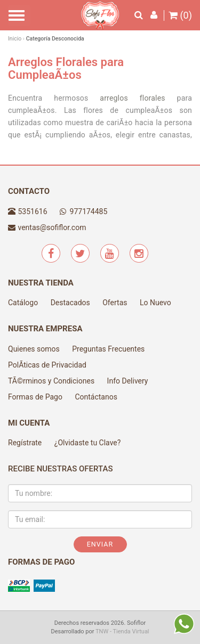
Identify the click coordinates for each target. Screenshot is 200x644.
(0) (180, 15)
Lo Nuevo (155, 303)
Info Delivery (128, 381)
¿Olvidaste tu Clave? (88, 443)
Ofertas (115, 303)
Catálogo (23, 303)
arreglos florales (132, 98)
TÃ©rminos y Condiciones (51, 381)
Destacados (70, 303)
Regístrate (25, 443)
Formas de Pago (35, 397)
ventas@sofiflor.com (52, 227)
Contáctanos (96, 397)
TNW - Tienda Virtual (122, 631)
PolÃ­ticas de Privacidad (47, 365)
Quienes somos (34, 349)
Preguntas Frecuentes (108, 349)
